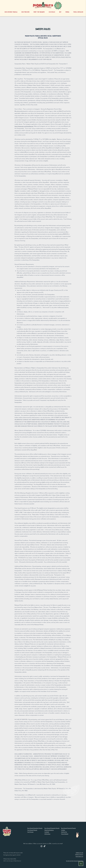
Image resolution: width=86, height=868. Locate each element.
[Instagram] (41, 846)
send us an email (58, 844)
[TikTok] (45, 846)
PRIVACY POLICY (79, 854)
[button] (59, 12)
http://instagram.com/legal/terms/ (24, 126)
